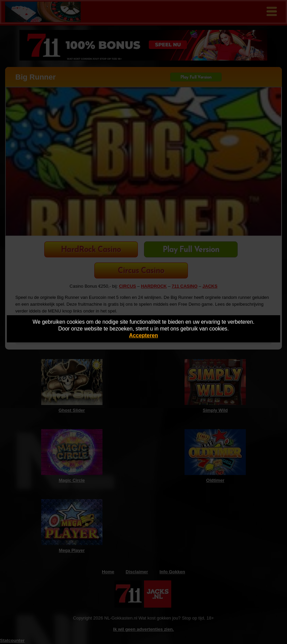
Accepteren (143, 335)
